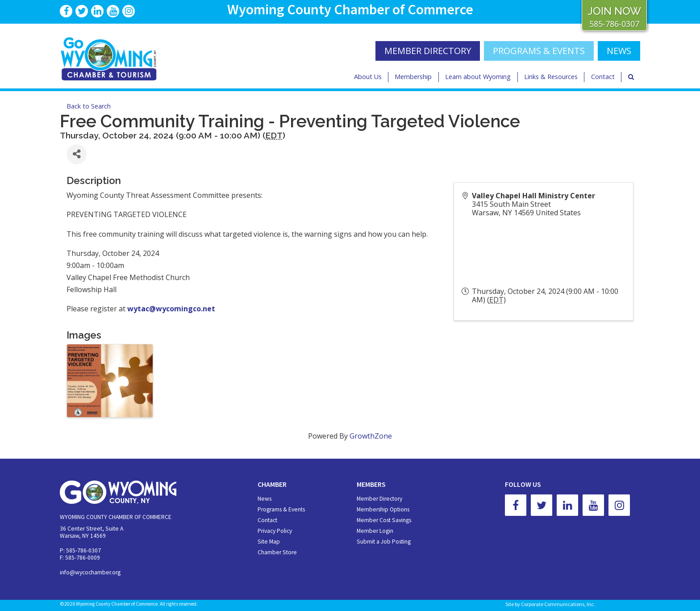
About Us (368, 77)
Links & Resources (551, 77)
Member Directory (379, 499)
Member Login (375, 531)
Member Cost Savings (384, 520)
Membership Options (383, 509)
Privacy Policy (275, 531)
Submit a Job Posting (384, 542)
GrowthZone (371, 436)
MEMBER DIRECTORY (428, 51)
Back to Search (89, 106)
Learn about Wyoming (478, 77)
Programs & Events (539, 51)
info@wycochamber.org (90, 572)
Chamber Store (277, 552)
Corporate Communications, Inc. (558, 604)
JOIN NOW (614, 11)
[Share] (77, 154)
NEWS (619, 51)
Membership (413, 77)
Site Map (269, 542)
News (265, 499)
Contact (603, 77)
